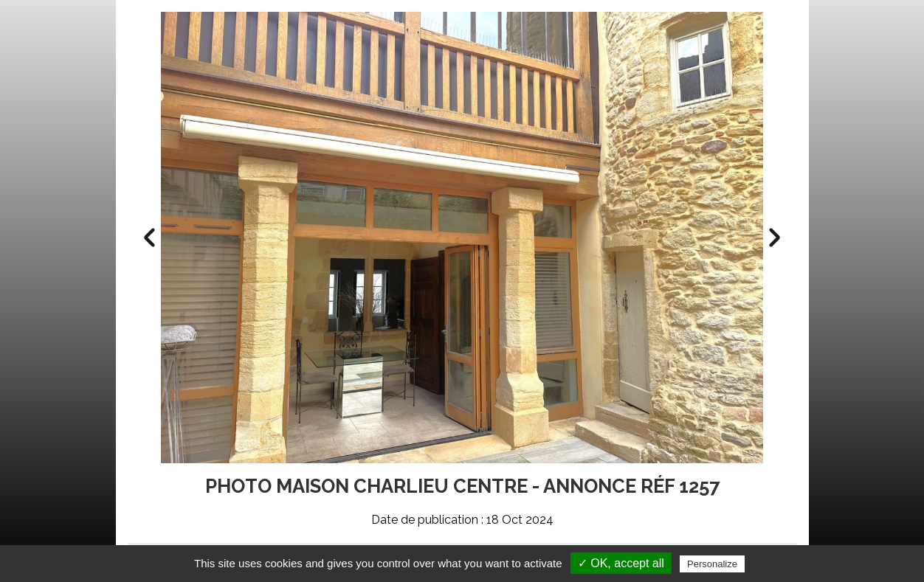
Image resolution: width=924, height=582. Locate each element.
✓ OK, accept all (621, 563)
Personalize (712, 564)
